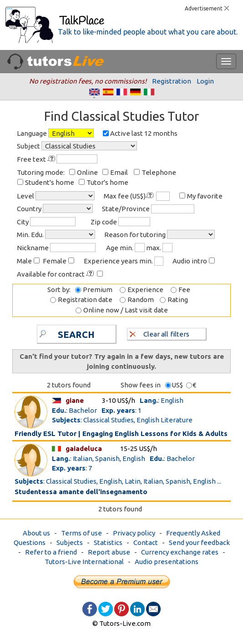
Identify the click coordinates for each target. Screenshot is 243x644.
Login (205, 81)
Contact (146, 542)
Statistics (108, 542)
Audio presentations (167, 562)
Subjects (70, 542)
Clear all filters (159, 334)
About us (36, 533)
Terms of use (81, 533)
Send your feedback (199, 542)
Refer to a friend (51, 552)
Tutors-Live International (84, 562)
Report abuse (109, 552)
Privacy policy (134, 533)
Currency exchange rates (180, 552)
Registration (172, 81)
